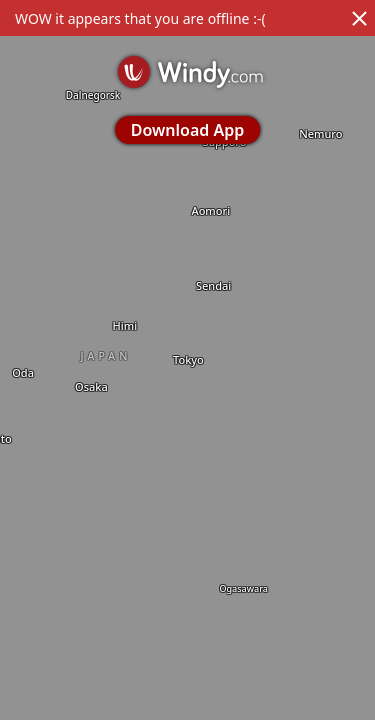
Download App (187, 130)
